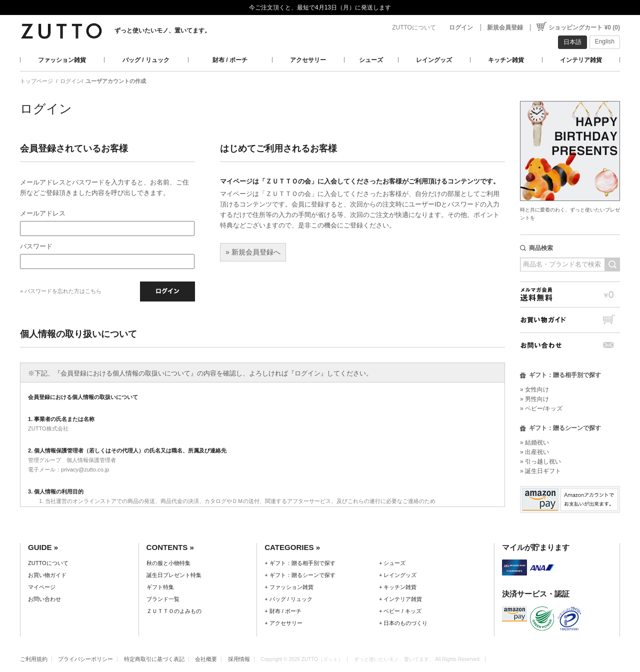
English (605, 41)
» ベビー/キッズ (541, 408)
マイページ (42, 587)
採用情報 (239, 659)
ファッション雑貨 (62, 60)
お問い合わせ (570, 345)
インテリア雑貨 (581, 60)
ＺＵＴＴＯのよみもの (174, 611)
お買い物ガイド (570, 320)
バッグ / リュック (146, 60)
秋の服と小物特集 (168, 563)
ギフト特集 (160, 587)
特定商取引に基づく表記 (154, 659)
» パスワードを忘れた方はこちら (61, 291)
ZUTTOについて (414, 27)
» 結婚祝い (534, 442)
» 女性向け (534, 389)
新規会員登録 (505, 27)
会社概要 (206, 659)
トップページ (36, 81)
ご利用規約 (34, 659)
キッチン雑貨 (506, 60)
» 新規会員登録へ (253, 252)
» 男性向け (534, 399)
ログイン (461, 27)
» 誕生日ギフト (540, 471)
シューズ (371, 60)
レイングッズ (434, 60)
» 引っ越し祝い (540, 461)
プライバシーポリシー (85, 659)
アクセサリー (308, 60)
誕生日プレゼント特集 (174, 575)
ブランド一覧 (163, 599)
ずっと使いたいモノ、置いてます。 (162, 30)
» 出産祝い (534, 452)
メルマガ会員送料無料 (570, 294)
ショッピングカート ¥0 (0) (584, 27)
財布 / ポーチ (230, 60)
